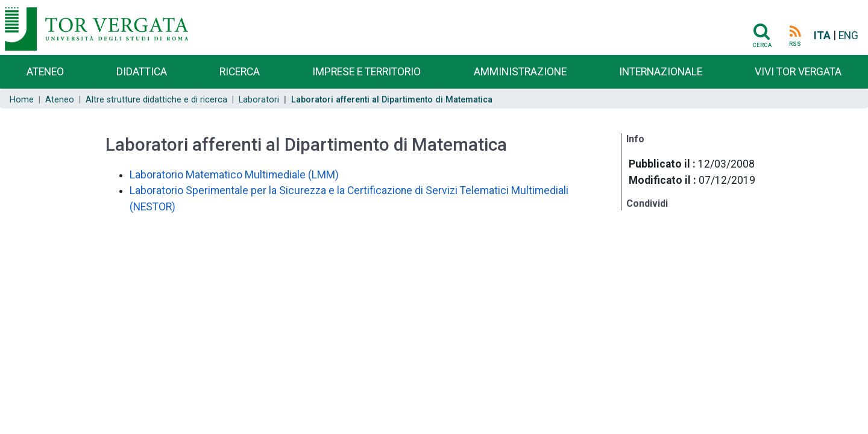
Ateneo (45, 72)
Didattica (142, 72)
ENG (848, 36)
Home (22, 100)
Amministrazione (520, 72)
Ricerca (240, 72)
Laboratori (259, 100)
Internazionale (661, 72)
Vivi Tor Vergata (798, 72)
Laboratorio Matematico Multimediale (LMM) (234, 175)
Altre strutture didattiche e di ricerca (156, 100)
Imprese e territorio (366, 72)
